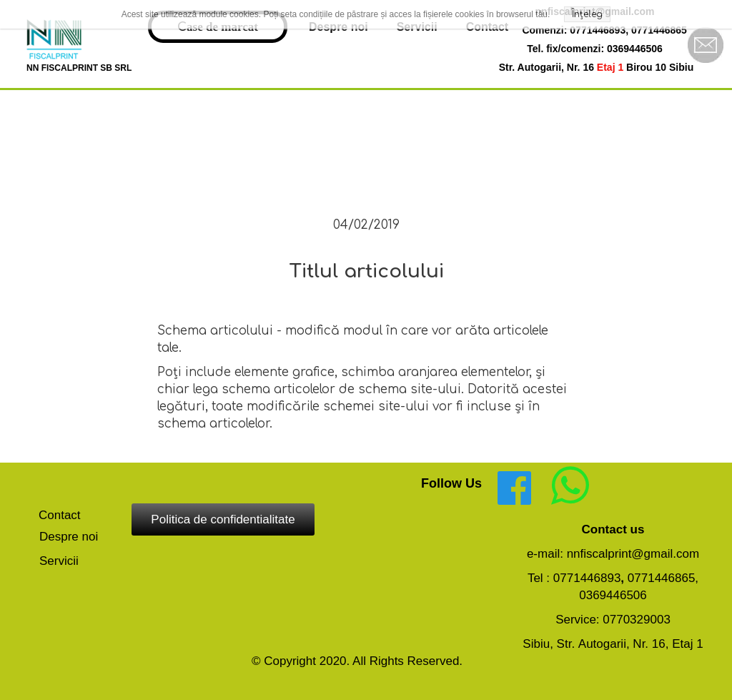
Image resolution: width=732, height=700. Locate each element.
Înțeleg (587, 14)
